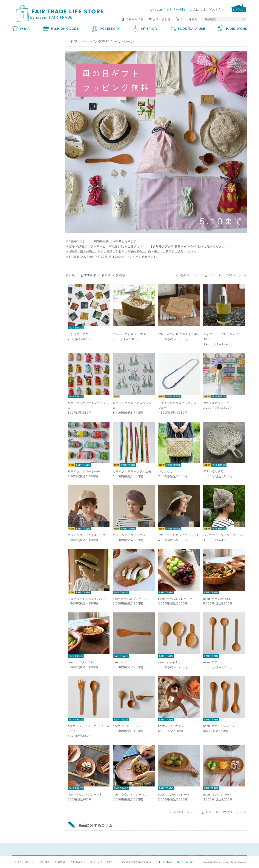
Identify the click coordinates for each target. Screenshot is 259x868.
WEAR (21, 28)
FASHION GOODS (61, 28)
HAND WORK (233, 28)
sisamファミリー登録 (170, 9)
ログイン (239, 9)
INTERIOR (145, 28)
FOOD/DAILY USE (187, 28)
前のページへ (183, 812)
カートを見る (187, 19)
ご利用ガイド (132, 19)
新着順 (120, 275)
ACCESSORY (106, 28)
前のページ (188, 275)
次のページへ (233, 812)
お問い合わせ (160, 19)
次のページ (234, 275)
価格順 (106, 275)
